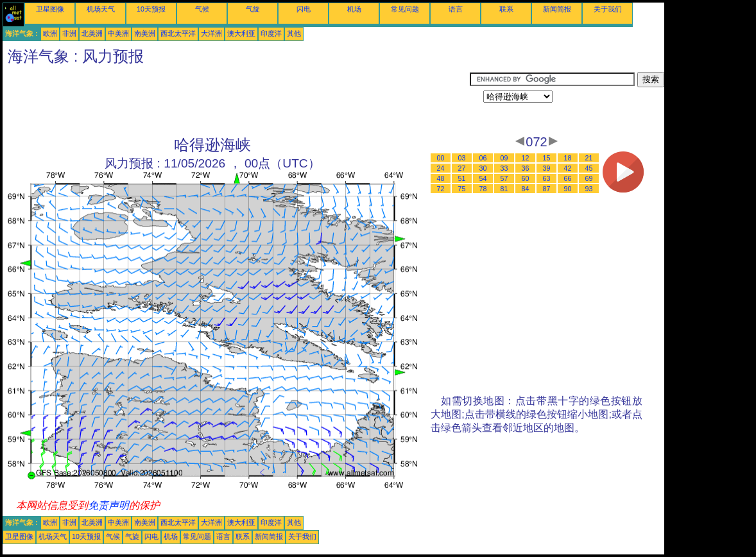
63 (547, 178)
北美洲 (92, 33)
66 (568, 178)
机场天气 (101, 9)
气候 (202, 9)
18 (568, 158)
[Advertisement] (236, 101)
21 (589, 158)
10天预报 (151, 9)
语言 (456, 9)
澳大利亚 (241, 33)
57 (504, 178)
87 (547, 189)
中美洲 (118, 33)
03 (462, 158)
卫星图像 (50, 9)
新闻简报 (557, 9)
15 (547, 158)
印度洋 (271, 33)
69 (589, 178)
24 (441, 168)
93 (589, 189)
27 (462, 168)
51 (462, 178)
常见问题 (405, 9)
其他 (294, 33)
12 (526, 158)
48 (441, 178)
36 (526, 168)
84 (526, 189)
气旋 (253, 9)
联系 (506, 9)
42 (568, 168)
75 (462, 189)
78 (483, 189)
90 (568, 189)
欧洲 (50, 33)
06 (483, 158)
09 (504, 158)
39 (547, 168)
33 (504, 168)
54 (483, 178)
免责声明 (108, 505)
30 (483, 168)
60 (526, 178)
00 (441, 158)
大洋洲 (211, 33)
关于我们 (608, 9)
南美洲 (145, 33)
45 (589, 168)
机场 (354, 9)
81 (504, 189)
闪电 (304, 9)
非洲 (69, 33)
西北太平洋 (178, 33)
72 (441, 189)
